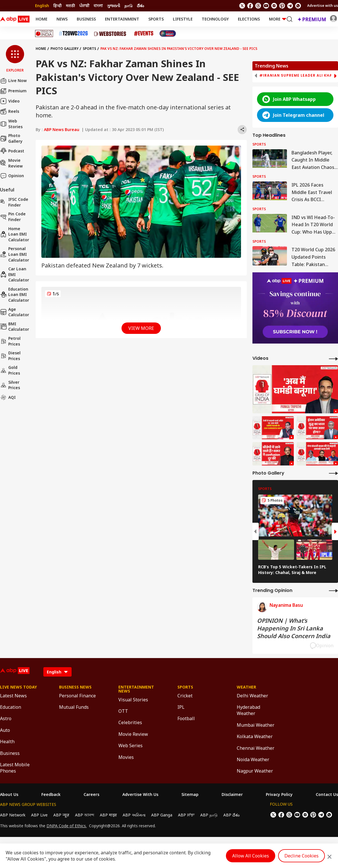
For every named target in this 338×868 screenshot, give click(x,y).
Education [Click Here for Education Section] (11, 707)
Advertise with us (323, 6)
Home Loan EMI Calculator (15, 234)
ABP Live (39, 815)
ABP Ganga (162, 815)
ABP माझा (108, 815)
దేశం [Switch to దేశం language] (140, 6)
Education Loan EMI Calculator (15, 295)
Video (10, 101)
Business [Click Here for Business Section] (10, 753)
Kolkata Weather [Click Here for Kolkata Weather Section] (255, 736)
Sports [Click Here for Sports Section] (185, 687)
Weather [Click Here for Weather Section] (246, 687)
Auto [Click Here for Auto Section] (5, 730)
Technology (215, 19)
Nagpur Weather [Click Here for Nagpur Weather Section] (255, 771)
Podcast (12, 151)
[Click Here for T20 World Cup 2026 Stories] (73, 33)
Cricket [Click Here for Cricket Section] (185, 696)
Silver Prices (10, 385)
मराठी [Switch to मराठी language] (70, 6)
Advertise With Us (140, 795)
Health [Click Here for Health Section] (7, 742)
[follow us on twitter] (242, 6)
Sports (156, 19)
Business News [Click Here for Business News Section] (75, 687)
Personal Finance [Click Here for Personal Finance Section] (77, 696)
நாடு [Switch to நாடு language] (128, 6)
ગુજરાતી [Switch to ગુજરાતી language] (114, 6)
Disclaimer (232, 795)
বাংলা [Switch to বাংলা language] (98, 6)
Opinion (12, 176)
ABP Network (13, 815)
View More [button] (141, 328)
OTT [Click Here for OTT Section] (123, 711)
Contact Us (327, 795)
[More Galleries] (333, 473)
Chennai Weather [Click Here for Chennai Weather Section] (256, 748)
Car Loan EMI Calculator (15, 274)
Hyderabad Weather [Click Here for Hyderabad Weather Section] (248, 710)
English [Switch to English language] (42, 6)
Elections (249, 19)
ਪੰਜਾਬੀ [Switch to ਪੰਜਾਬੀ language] (84, 6)
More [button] (278, 19)
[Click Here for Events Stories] (144, 33)
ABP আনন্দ (85, 815)
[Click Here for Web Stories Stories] (111, 34)
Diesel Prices (10, 356)
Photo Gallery (11, 138)
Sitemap (190, 795)
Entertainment (122, 19)
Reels (10, 111)
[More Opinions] (333, 590)
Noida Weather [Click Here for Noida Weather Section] (253, 759)
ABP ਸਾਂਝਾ (186, 815)
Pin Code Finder (13, 217)
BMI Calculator (15, 327)
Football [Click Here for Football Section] (186, 718)
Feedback (51, 795)
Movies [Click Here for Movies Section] (126, 757)
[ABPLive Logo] (15, 19)
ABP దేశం (231, 815)
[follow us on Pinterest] (282, 6)
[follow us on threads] (258, 6)
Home (42, 19)
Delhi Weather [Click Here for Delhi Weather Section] (252, 696)
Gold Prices (10, 370)
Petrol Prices (10, 341)
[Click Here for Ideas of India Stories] (44, 33)
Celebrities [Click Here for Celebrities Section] (130, 722)
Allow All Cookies (251, 856)
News (62, 19)
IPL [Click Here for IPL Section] (181, 707)
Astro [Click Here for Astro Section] (6, 718)
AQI (8, 397)
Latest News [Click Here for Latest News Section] (13, 696)
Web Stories (11, 124)
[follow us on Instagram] (274, 6)
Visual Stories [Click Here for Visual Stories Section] (133, 700)
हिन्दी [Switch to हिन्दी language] (57, 6)
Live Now (13, 81)
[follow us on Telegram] (290, 6)
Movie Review (11, 163)
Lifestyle (183, 19)
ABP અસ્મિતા (134, 815)
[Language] (57, 672)
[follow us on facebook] (250, 6)
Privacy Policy (279, 795)
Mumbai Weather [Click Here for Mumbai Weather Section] (256, 725)
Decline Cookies (301, 856)
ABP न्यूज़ (61, 815)
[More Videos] (333, 359)
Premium (13, 91)
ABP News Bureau (62, 129)
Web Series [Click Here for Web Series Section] (130, 746)
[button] (15, 59)
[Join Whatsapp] (298, 6)
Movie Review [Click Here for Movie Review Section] (133, 734)
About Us (9, 795)
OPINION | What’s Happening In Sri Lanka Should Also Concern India (294, 628)
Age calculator (15, 312)
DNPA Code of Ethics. (67, 826)
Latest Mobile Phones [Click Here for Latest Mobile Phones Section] (15, 768)
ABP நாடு (209, 815)
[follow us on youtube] (266, 6)
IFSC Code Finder (14, 202)
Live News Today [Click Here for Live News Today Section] (18, 687)
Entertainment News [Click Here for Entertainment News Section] (136, 689)
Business (86, 19)
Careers (91, 795)
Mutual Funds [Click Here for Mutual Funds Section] (74, 707)
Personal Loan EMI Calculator (15, 254)
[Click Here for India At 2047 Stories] (168, 33)
